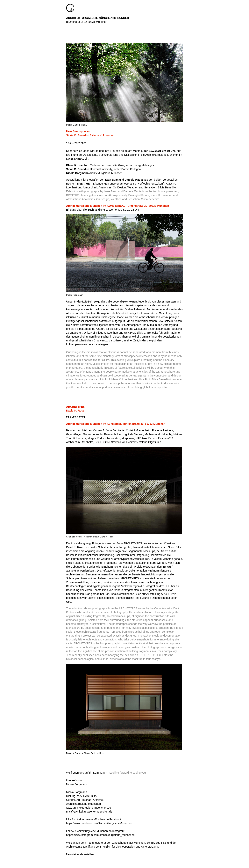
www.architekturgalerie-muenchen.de (89, 808)
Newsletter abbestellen (80, 854)
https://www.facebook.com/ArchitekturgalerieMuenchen (99, 823)
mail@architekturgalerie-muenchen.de (89, 812)
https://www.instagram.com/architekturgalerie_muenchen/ (101, 835)
